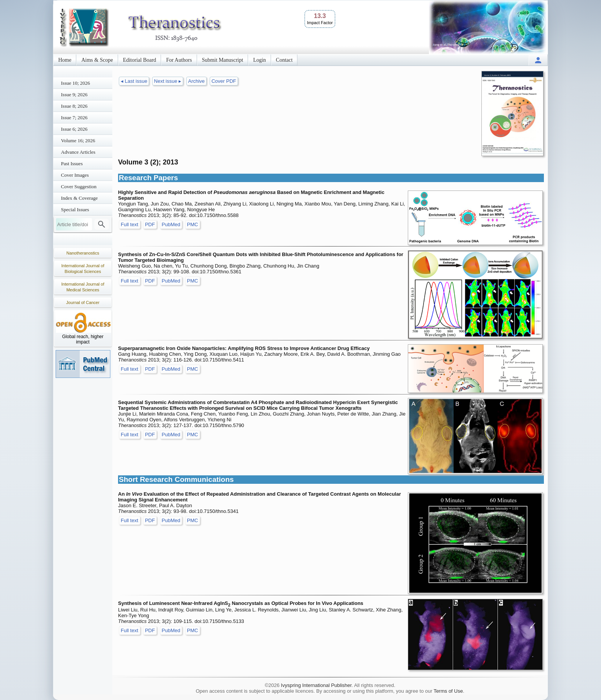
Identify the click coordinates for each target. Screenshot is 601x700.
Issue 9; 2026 (74, 94)
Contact (284, 60)
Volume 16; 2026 (78, 140)
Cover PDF (224, 81)
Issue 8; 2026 (74, 106)
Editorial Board (140, 60)
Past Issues (72, 163)
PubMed (171, 224)
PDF (150, 224)
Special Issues (75, 210)
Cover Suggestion (79, 187)
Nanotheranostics (83, 253)
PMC (193, 224)
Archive (196, 81)
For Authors (179, 60)
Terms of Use (448, 691)
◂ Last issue (134, 81)
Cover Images (75, 175)
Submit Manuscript (223, 60)
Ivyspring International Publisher (316, 685)
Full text (130, 224)
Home (65, 60)
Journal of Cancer (83, 302)
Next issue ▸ (168, 81)
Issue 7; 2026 (74, 117)
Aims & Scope (97, 60)
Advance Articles (78, 152)
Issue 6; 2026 (74, 129)
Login (259, 60)
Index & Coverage (79, 198)
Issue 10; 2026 (76, 83)
